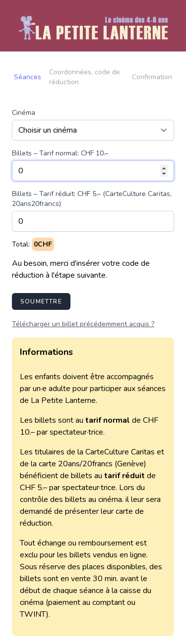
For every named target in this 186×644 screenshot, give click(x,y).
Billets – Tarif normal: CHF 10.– (60, 153)
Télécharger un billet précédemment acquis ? (83, 324)
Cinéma (24, 113)
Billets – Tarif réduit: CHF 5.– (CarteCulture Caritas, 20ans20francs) (92, 199)
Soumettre (41, 301)
